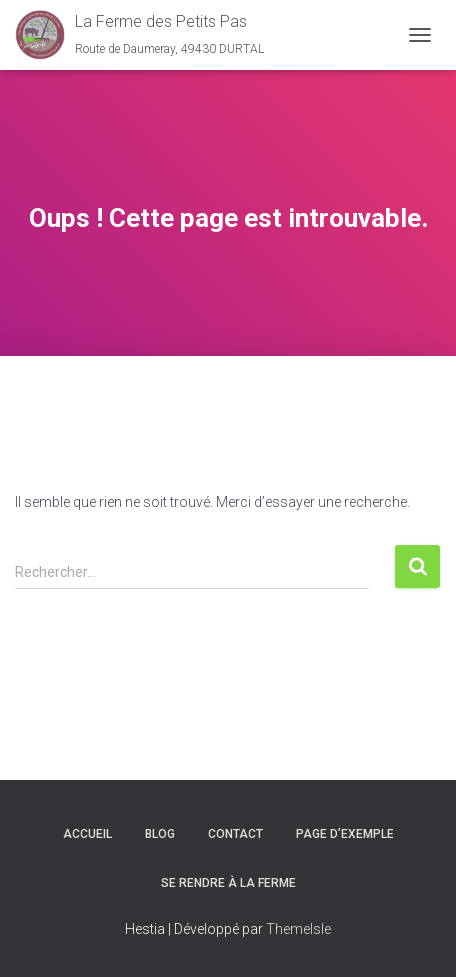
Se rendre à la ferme (228, 883)
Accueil (87, 834)
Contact (235, 834)
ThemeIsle (298, 929)
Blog (160, 834)
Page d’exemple (345, 834)
